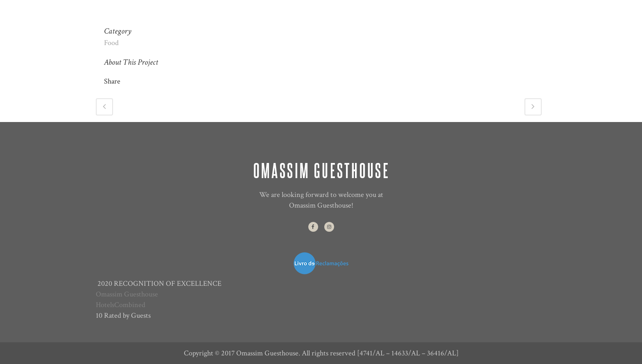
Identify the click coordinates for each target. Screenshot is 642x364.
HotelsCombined (121, 305)
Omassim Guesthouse (127, 294)
